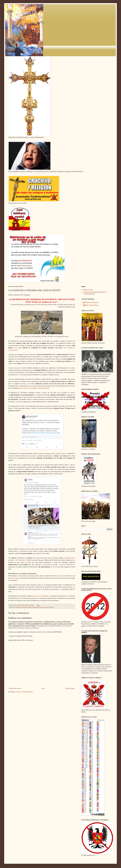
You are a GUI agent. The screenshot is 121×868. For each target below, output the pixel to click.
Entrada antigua (70, 688)
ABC (22, 295)
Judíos (30, 607)
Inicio (43, 688)
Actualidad (18, 607)
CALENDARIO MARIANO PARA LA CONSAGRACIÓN (95, 293)
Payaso (41, 607)
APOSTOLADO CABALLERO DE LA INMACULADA (23, 13)
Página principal (88, 290)
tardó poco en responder (40, 596)
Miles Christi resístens (92, 305)
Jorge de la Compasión (92, 302)
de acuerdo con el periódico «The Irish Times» (35, 388)
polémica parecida (14, 578)
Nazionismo (35, 607)
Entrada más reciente (15, 688)
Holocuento (24, 607)
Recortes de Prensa (48, 607)
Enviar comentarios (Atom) (25, 692)
